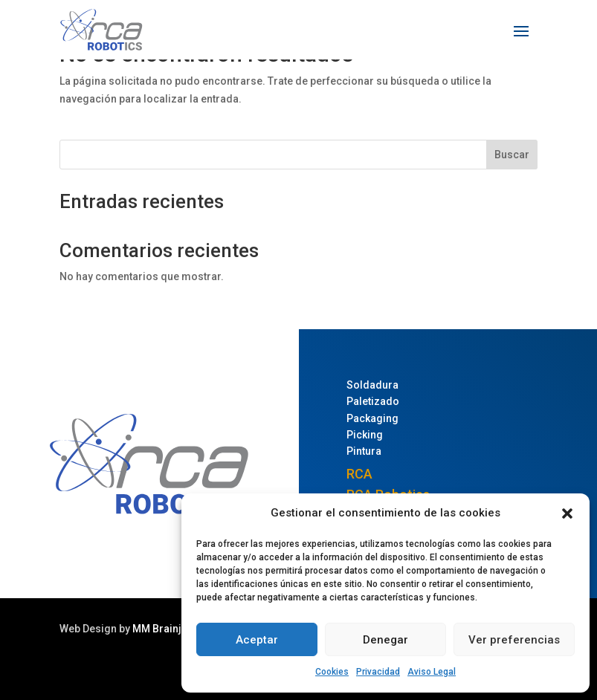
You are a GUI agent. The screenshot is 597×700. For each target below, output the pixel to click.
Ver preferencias (514, 640)
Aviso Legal (432, 672)
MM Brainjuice (167, 629)
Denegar (385, 640)
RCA (359, 474)
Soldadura (372, 385)
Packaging (372, 418)
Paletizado (373, 401)
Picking (365, 435)
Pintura (364, 451)
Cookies (332, 672)
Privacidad (378, 672)
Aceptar (257, 640)
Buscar (512, 155)
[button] (567, 513)
